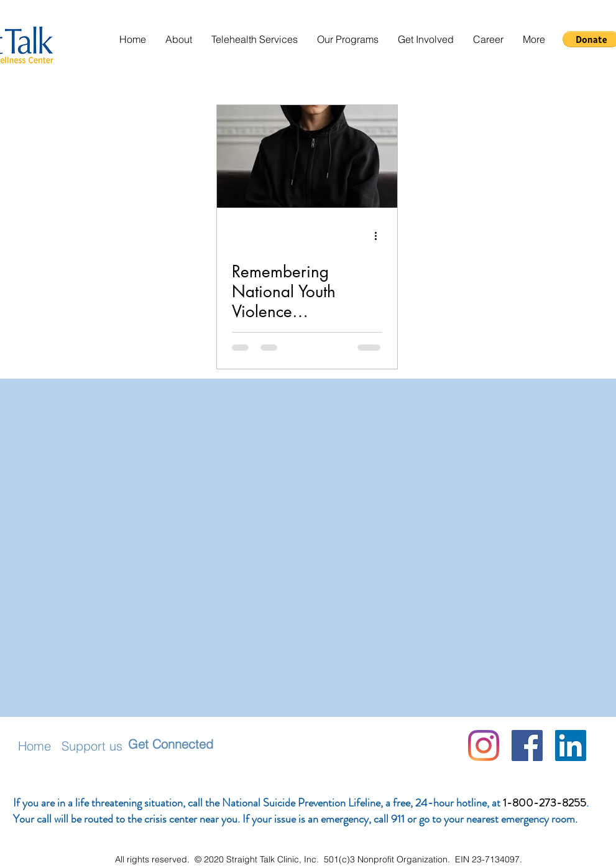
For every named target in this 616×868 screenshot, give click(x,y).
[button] (178, 39)
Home (34, 746)
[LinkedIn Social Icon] (571, 746)
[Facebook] (527, 746)
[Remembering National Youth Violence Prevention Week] (307, 156)
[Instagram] (484, 746)
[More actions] (380, 236)
